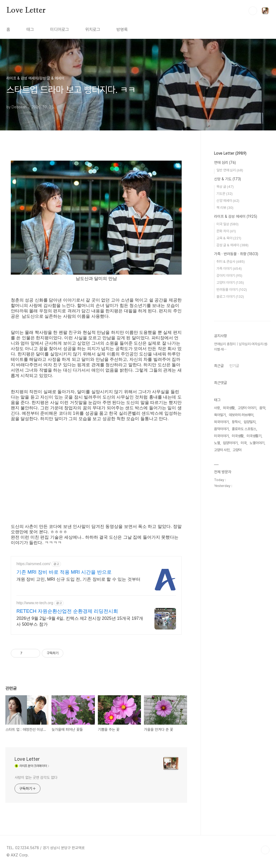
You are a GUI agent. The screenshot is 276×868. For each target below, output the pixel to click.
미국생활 (238, 436)
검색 (253, 11)
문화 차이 (226, 231)
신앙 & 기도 (227, 179)
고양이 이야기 (230, 283)
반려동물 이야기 (232, 290)
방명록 (122, 30)
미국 (244, 443)
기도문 (225, 194)
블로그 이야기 (230, 297)
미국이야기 (221, 436)
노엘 (217, 443)
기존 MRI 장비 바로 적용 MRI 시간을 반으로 (64, 572)
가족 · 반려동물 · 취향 (236, 254)
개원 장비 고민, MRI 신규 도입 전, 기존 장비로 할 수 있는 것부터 (78, 579)
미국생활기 (254, 436)
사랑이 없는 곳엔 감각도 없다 (36, 777)
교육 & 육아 (229, 238)
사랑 (217, 408)
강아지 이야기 (229, 276)
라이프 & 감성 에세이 (236, 216)
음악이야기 (221, 429)
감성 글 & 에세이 (232, 245)
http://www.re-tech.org (35, 603)
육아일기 (220, 415)
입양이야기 (230, 443)
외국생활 (229, 408)
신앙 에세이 (228, 201)
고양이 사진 (222, 450)
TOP (265, 850)
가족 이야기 (229, 269)
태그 (30, 30)
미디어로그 (60, 30)
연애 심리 (225, 162)
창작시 (236, 422)
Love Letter (26, 11)
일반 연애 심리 (230, 170)
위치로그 (93, 30)
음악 (262, 408)
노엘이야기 (257, 443)
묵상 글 (225, 187)
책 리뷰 (225, 208)
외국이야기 (221, 422)
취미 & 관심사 (231, 262)
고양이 (237, 450)
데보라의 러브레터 (241, 415)
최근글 (219, 366)
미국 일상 (227, 224)
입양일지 (250, 422)
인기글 (234, 366)
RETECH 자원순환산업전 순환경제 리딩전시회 (67, 611)
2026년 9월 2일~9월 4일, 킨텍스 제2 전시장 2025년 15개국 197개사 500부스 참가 (80, 621)
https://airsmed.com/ (33, 564)
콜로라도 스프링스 (244, 429)
